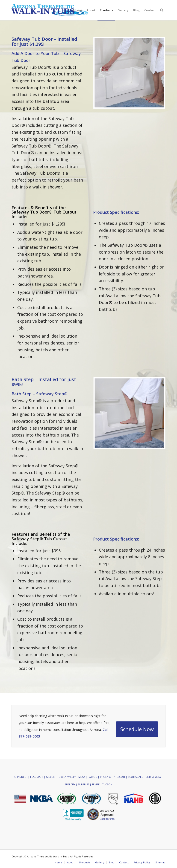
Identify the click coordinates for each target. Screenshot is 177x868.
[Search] (162, 10)
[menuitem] (77, 10)
